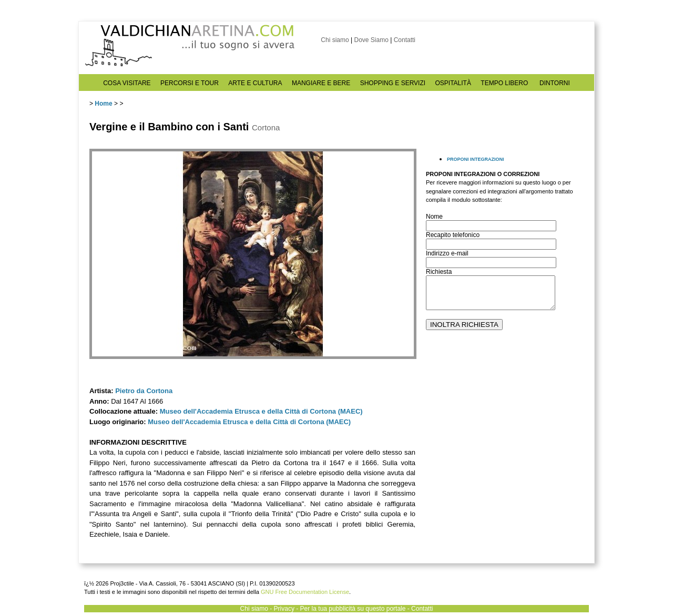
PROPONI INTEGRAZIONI (476, 159)
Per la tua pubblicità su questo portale (353, 609)
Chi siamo (335, 40)
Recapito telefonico (453, 235)
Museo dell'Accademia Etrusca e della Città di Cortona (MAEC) (261, 411)
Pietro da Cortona (144, 391)
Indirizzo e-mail (447, 253)
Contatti (405, 40)
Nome (434, 217)
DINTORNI (555, 83)
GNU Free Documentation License (305, 592)
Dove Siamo (371, 40)
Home (103, 104)
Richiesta (439, 272)
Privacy (284, 609)
